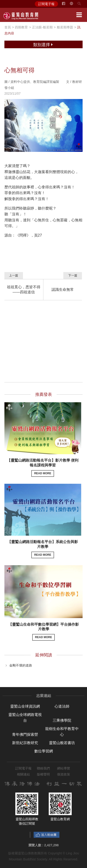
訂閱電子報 (46, 4)
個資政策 (64, 774)
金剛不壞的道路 (21, 665)
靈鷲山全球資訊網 (25, 706)
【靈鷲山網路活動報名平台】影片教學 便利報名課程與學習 (43, 467)
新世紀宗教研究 (25, 743)
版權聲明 (43, 774)
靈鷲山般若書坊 (62, 743)
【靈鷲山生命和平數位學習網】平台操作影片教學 (44, 632)
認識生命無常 (63, 290)
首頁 (8, 27)
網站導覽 (64, 768)
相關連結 (23, 774)
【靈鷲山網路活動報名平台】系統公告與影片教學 (43, 549)
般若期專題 (65, 27)
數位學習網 (44, 751)
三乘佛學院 (62, 720)
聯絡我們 (43, 768)
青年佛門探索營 (25, 734)
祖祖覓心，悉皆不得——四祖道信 (24, 290)
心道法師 (62, 706)
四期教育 (21, 27)
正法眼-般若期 (42, 27)
